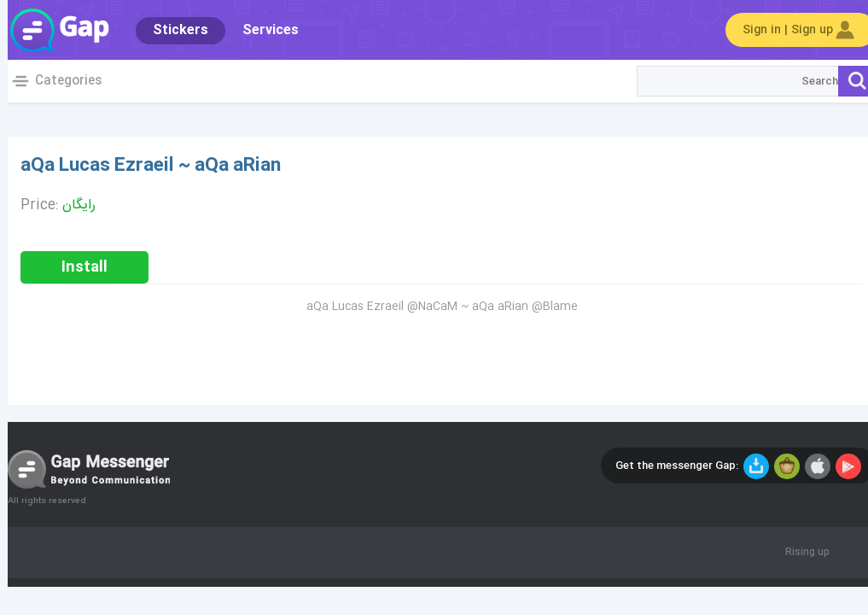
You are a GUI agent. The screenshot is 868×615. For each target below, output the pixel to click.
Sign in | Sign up (793, 30)
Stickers (173, 30)
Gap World (51, 30)
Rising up (800, 553)
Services (263, 30)
